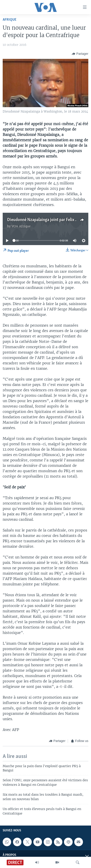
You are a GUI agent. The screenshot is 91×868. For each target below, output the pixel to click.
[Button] (80, 54)
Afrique (10, 20)
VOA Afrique (21, 226)
